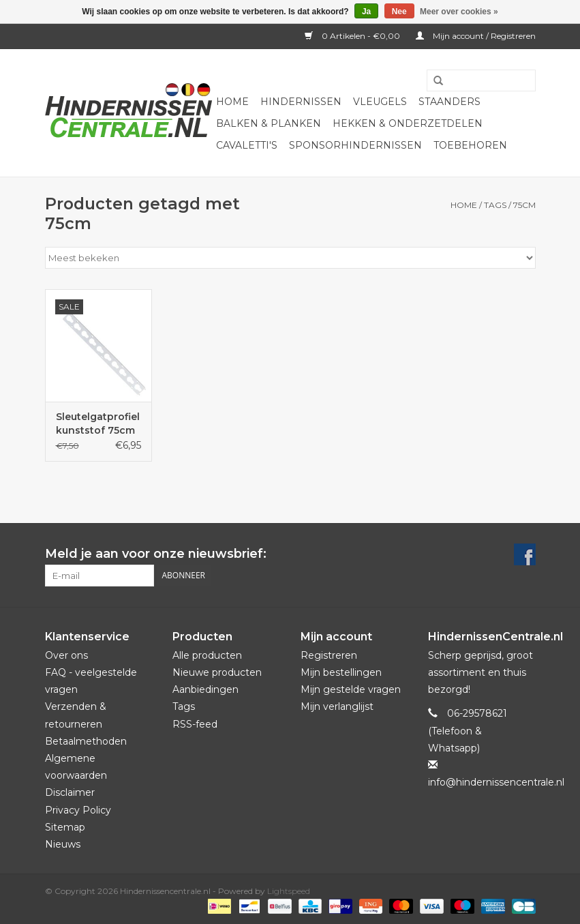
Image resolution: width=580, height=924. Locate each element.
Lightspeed (289, 891)
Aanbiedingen (205, 689)
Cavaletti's (247, 145)
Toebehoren (470, 145)
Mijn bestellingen (341, 672)
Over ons (66, 655)
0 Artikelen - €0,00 (353, 36)
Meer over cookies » (459, 12)
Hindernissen (301, 102)
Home (232, 102)
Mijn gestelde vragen (351, 689)
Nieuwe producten (217, 672)
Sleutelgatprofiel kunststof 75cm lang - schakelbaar (98, 424)
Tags (495, 205)
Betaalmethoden (86, 741)
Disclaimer (70, 792)
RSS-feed (195, 724)
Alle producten (207, 655)
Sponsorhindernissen (355, 145)
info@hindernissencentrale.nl (496, 782)
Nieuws (63, 844)
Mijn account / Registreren (476, 36)
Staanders (449, 102)
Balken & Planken (269, 123)
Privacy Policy (78, 810)
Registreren (329, 655)
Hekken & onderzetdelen (408, 123)
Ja (366, 12)
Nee (399, 12)
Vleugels (380, 102)
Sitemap (65, 827)
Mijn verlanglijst (337, 706)
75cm (524, 205)
